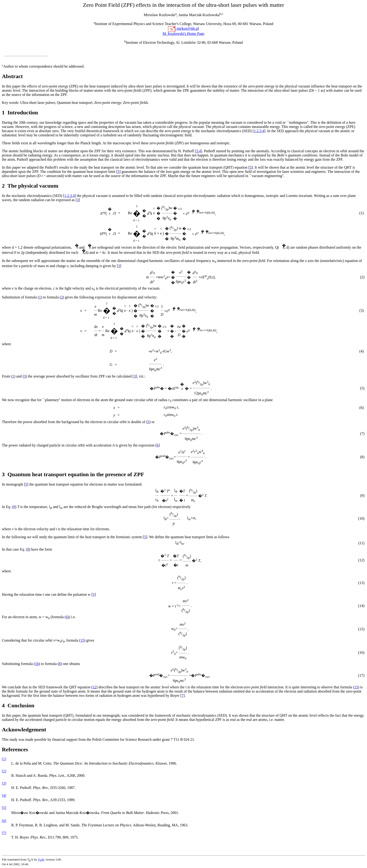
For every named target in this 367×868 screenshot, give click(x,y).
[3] (4, 783)
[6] (4, 821)
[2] (4, 771)
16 (37, 664)
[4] (4, 796)
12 (95, 687)
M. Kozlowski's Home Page (184, 34)
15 (82, 640)
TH (41, 859)
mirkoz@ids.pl (187, 28)
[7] (4, 833)
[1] (4, 759)
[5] (4, 808)
